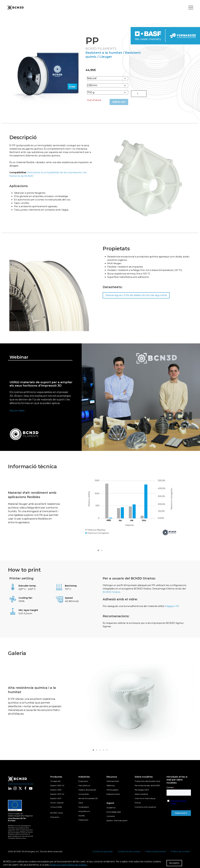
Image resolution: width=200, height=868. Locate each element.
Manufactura (84, 790)
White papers (112, 794)
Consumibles (56, 811)
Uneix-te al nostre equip (145, 803)
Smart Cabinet (57, 807)
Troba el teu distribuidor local (147, 785)
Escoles (82, 820)
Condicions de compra (129, 856)
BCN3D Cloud (57, 817)
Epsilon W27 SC (57, 798)
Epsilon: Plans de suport (117, 825)
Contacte (111, 820)
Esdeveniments (113, 798)
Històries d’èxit (113, 785)
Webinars (111, 790)
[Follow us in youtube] (31, 793)
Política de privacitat (156, 856)
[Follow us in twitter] (20, 793)
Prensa (138, 807)
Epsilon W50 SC (57, 790)
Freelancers (83, 824)
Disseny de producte (87, 794)
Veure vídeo (17, 412)
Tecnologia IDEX (142, 794)
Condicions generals (102, 856)
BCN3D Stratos (132, 595)
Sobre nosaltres (141, 798)
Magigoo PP (177, 609)
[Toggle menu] (191, 8)
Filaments (55, 821)
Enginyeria (83, 785)
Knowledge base (114, 816)
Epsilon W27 (56, 803)
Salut (81, 807)
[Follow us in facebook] (25, 793)
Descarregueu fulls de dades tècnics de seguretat (135, 300)
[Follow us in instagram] (15, 793)
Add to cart (121, 103)
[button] (46, 74)
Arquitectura (84, 816)
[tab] (98, 552)
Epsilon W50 (56, 794)
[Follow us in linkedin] (10, 793)
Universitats (84, 798)
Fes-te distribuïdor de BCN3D (147, 790)
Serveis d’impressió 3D (88, 803)
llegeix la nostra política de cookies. (69, 865)
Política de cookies (180, 856)
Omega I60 (55, 785)
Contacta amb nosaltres (145, 811)
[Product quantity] (139, 95)
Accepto (174, 863)
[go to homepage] (15, 8)
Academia (111, 812)
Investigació (84, 811)
